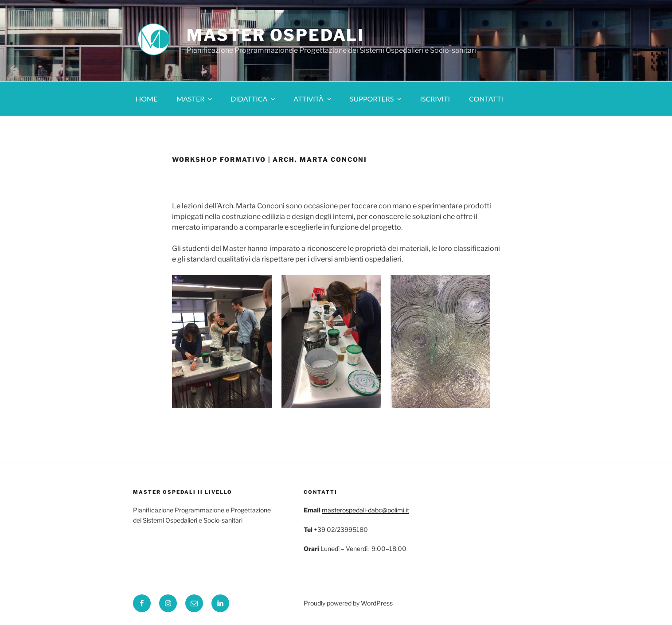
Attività (313, 99)
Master (195, 99)
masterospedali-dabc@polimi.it (365, 510)
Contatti (486, 99)
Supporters (377, 99)
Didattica (254, 99)
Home (147, 99)
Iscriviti (435, 99)
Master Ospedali (275, 35)
